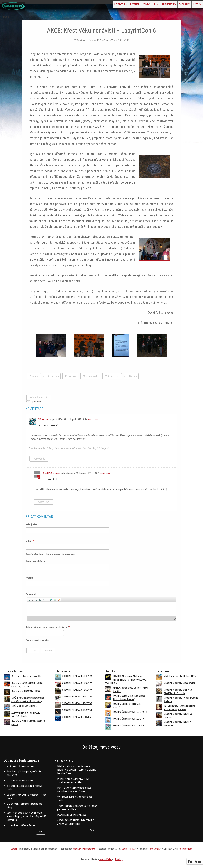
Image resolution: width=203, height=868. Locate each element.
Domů (6, 17)
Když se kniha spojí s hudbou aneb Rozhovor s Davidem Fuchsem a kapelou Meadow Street (77, 770)
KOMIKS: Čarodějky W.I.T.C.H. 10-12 (130, 712)
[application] (101, 609)
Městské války (91, 376)
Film (139, 5)
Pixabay (119, 859)
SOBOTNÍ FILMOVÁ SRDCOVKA (77, 676)
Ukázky (195, 5)
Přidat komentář (39, 398)
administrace (186, 849)
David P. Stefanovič (101, 40)
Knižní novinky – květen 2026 (20, 781)
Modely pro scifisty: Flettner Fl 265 (180, 676)
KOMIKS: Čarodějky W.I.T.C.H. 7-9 (129, 719)
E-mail (30, 541)
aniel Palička (129, 849)
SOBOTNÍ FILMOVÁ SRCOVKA (77, 717)
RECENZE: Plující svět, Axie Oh (26, 676)
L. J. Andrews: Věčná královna (21, 825)
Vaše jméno (32, 524)
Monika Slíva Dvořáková (84, 849)
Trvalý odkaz (94, 419)
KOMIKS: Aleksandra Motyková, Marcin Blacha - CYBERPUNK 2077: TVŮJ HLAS (126, 680)
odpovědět (39, 459)
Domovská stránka (35, 561)
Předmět (30, 578)
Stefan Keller (106, 859)
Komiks (125, 5)
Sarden (14, 849)
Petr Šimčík (154, 849)
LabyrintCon (52, 376)
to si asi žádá (50, 480)
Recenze (108, 5)
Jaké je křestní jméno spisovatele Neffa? (48, 627)
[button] (29, 599)
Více (41, 832)
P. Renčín (34, 376)
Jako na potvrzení (48, 426)
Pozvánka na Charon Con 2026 (72, 815)
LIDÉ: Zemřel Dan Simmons (25, 706)
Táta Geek (177, 5)
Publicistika (157, 5)
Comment (31, 594)
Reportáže (71, 376)
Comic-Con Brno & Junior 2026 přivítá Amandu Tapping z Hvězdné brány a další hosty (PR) (26, 816)
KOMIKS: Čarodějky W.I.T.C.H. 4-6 (129, 726)
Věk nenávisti (113, 376)
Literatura (90, 5)
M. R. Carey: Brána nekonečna (20, 766)
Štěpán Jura (43, 419)
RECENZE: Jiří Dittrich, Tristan (26, 691)
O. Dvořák (132, 376)
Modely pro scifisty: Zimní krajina (179, 683)
